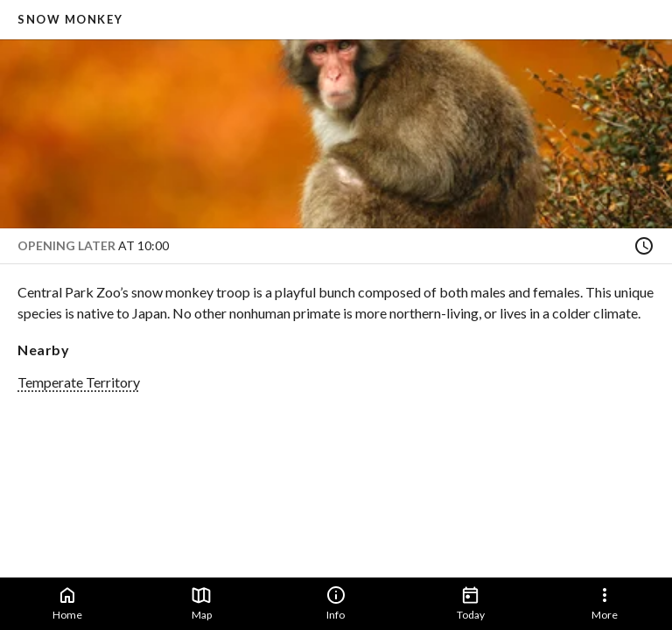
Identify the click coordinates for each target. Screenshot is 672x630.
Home (67, 603)
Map (201, 603)
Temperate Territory (79, 382)
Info (336, 603)
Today (471, 603)
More (605, 603)
